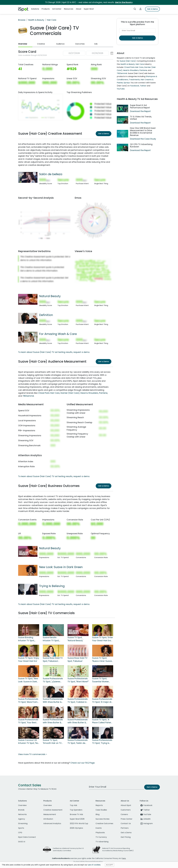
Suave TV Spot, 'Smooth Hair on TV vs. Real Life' (52, 742)
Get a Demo (104, 134)
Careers (124, 814)
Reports (99, 805)
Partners (125, 828)
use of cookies (94, 865)
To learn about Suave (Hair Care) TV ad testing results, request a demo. (54, 352)
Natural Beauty (50, 296)
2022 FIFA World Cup (79, 823)
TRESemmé (28, 396)
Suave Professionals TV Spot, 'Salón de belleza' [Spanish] (78, 742)
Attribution (48, 819)
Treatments (134, 80)
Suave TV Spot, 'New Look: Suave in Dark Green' (28, 680)
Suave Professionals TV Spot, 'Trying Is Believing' (102, 742)
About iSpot (126, 805)
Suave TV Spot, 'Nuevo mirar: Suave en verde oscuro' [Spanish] (102, 660)
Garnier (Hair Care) (70, 393)
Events (99, 828)
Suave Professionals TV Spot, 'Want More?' (78, 680)
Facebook (135, 86)
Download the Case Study (143, 139)
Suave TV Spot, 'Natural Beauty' (75, 639)
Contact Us (126, 823)
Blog (98, 814)
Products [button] (46, 9)
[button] (88, 53)
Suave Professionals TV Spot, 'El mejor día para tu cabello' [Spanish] (102, 701)
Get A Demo (152, 9)
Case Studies (101, 810)
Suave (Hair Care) (128, 61)
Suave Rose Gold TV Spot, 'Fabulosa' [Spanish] (53, 660)
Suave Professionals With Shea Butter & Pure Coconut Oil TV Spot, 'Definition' (53, 701)
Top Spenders (76, 810)
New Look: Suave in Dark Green (61, 567)
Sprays (127, 83)
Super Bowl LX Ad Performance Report (140, 106)
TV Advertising (102, 842)
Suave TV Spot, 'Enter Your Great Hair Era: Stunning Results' (103, 639)
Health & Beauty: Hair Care (132, 64)
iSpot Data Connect (27, 837)
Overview (23, 44)
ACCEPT (110, 865)
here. (124, 858)
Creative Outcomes (104, 823)
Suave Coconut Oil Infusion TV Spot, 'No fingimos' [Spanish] (28, 742)
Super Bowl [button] (89, 9)
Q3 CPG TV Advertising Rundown (141, 145)
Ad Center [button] (57, 9)
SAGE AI (22, 842)
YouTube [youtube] (145, 814)
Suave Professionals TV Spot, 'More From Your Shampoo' (28, 701)
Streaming (23, 823)
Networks (22, 814)
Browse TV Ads (76, 814)
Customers (126, 810)
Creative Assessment (53, 810)
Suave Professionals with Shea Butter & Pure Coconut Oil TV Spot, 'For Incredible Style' (53, 721)
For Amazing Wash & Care (58, 334)
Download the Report (140, 111)
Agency (22, 819)
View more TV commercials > (33, 754)
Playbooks (100, 833)
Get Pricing (126, 837)
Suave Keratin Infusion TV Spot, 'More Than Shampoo (53, 639)
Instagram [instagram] (146, 823)
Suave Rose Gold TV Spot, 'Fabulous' (77, 659)
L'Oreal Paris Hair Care (49, 393)
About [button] (79, 9)
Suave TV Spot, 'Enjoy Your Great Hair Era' (29, 659)
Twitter (143, 86)
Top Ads (73, 805)
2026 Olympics (76, 828)
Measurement (50, 814)
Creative (41, 44)
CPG (20, 833)
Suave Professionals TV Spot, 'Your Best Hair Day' (28, 721)
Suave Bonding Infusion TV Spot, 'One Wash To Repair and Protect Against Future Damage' (28, 639)
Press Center (127, 819)
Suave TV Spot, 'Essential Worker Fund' (100, 680)
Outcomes (80, 44)
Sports (21, 828)
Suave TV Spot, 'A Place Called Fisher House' (102, 721)
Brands (21, 810)
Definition (46, 315)
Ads (96, 44)
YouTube (121, 89)
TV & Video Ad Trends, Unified (141, 118)
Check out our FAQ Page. (83, 763)
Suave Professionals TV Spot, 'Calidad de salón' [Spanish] (78, 701)
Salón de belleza (51, 174)
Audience (60, 44)
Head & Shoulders (89, 393)
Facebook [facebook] (146, 805)
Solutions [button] (35, 9)
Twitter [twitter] (145, 810)
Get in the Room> (124, 2)
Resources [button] (69, 9)
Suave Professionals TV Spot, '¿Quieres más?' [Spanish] (53, 680)
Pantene (103, 393)
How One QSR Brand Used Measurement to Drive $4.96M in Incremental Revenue (143, 132)
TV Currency (101, 837)
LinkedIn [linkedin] (145, 819)
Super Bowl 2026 (77, 819)
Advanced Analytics (52, 823)
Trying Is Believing (52, 586)
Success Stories (103, 819)
